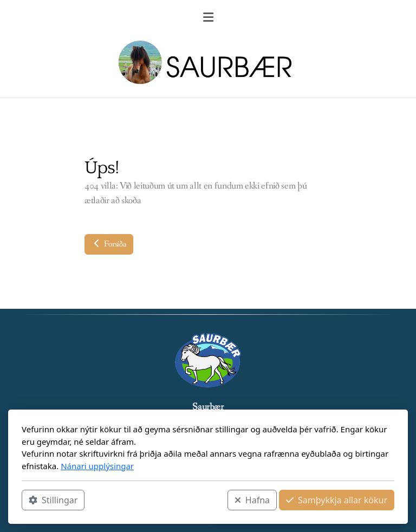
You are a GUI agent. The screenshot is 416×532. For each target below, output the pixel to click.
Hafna (252, 500)
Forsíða (109, 244)
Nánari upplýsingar (97, 466)
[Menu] (208, 19)
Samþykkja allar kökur (337, 500)
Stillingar (53, 500)
